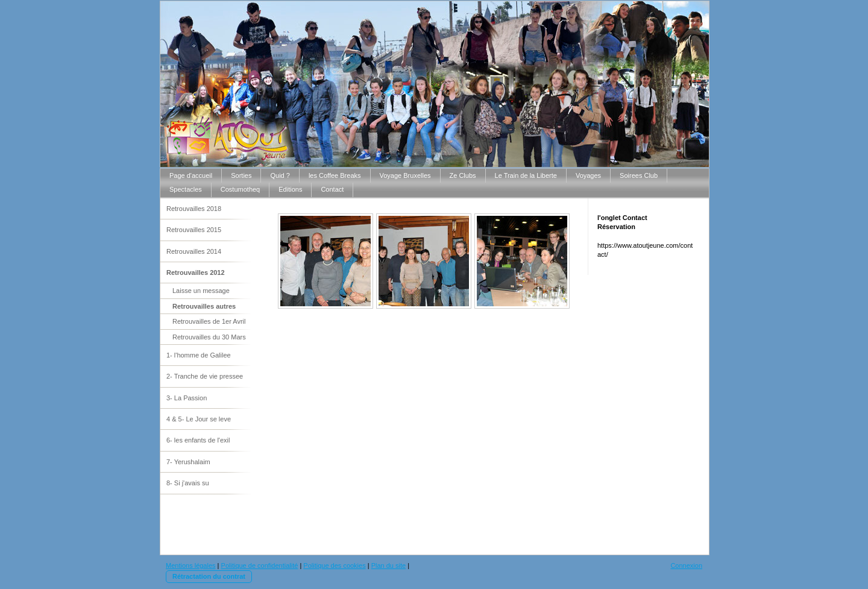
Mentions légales (191, 565)
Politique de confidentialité (260, 565)
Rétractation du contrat (209, 576)
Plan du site (388, 565)
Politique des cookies (334, 565)
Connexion (686, 565)
